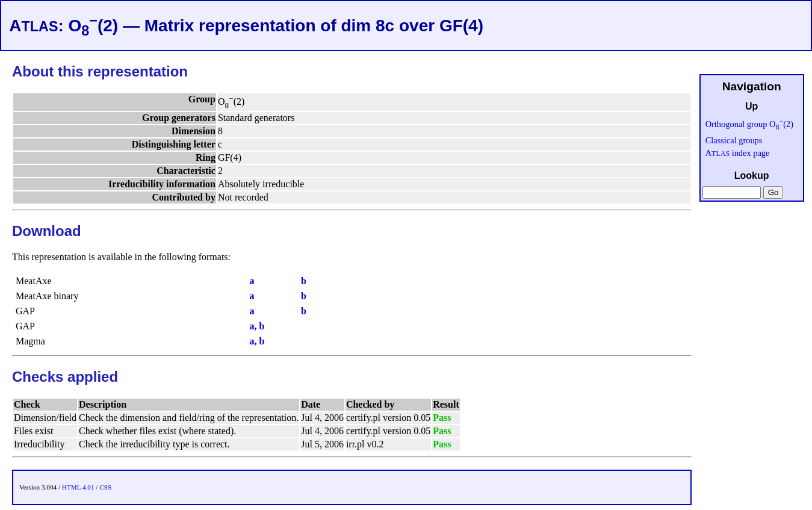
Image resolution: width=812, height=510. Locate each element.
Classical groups (734, 140)
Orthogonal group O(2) (749, 124)
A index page (738, 153)
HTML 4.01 (78, 487)
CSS (105, 487)
